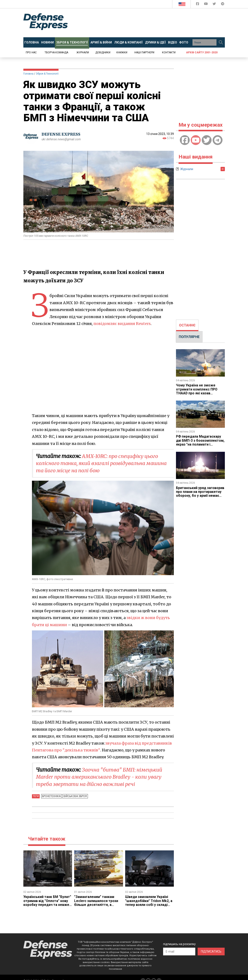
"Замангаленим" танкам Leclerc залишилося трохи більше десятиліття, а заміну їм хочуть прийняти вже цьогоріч (96, 905)
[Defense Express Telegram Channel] (223, 5)
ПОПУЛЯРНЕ (189, 337)
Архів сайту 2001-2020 (202, 52)
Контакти (169, 52)
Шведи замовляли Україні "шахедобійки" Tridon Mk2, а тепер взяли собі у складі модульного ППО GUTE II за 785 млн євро (149, 905)
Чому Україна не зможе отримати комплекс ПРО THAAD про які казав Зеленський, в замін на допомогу (197, 393)
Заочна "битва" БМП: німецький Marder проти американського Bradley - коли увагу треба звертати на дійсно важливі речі (100, 777)
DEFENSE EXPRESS (61, 134)
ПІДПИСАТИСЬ (211, 952)
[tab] (187, 325)
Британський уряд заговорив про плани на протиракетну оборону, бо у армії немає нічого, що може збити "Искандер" (200, 496)
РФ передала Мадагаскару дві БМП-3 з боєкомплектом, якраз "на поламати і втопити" (200, 442)
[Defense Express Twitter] (215, 5)
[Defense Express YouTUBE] (206, 5)
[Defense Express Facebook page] (198, 5)
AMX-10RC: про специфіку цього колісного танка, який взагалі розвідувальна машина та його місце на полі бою (103, 463)
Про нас (31, 52)
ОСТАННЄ (187, 325)
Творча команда (56, 52)
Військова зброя (75, 796)
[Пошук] (221, 42)
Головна (28, 74)
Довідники (103, 52)
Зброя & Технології (47, 74)
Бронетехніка (51, 796)
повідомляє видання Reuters (122, 324)
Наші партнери (144, 52)
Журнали (83, 52)
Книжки (122, 52)
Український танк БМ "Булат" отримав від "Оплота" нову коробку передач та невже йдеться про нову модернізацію (47, 905)
